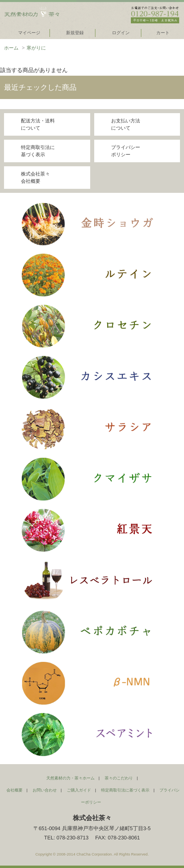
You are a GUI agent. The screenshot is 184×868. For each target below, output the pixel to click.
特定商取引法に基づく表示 (38, 151)
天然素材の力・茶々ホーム (70, 778)
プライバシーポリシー (126, 151)
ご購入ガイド (79, 790)
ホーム (11, 48)
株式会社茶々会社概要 (35, 178)
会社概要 (14, 790)
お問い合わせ (45, 790)
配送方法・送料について (38, 124)
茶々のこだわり (119, 778)
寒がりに (36, 48)
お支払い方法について (126, 124)
